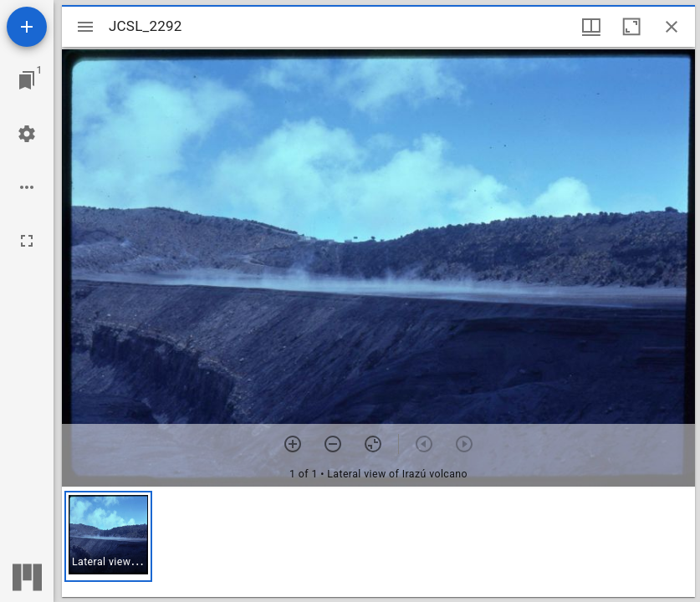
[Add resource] (27, 27)
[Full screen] (27, 241)
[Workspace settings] (27, 134)
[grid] (378, 543)
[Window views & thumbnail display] (591, 27)
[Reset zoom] (373, 444)
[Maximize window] (631, 27)
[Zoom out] (333, 444)
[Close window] (672, 27)
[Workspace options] (27, 187)
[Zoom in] (293, 444)
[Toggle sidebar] (85, 27)
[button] (108, 536)
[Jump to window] (27, 80)
